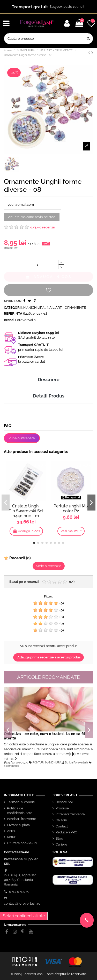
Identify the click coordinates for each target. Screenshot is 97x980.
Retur (11, 837)
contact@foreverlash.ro (22, 903)
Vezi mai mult (71, 531)
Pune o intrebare (22, 438)
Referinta (13, 313)
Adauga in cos (49, 277)
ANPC (12, 831)
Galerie (61, 820)
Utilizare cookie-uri (22, 843)
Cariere (61, 844)
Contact (62, 826)
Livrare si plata (18, 825)
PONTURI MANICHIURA (47, 762)
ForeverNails (25, 320)
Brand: (9, 320)
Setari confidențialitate (24, 916)
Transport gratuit (30, 7)
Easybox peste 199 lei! (67, 7)
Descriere (49, 380)
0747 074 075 (19, 892)
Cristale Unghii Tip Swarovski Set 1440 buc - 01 (26, 511)
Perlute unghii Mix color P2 (71, 508)
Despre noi (64, 802)
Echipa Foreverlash (76, 762)
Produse (62, 808)
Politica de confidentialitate (20, 811)
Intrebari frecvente (22, 819)
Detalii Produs (49, 396)
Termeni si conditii (21, 802)
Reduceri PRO (66, 832)
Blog (59, 838)
